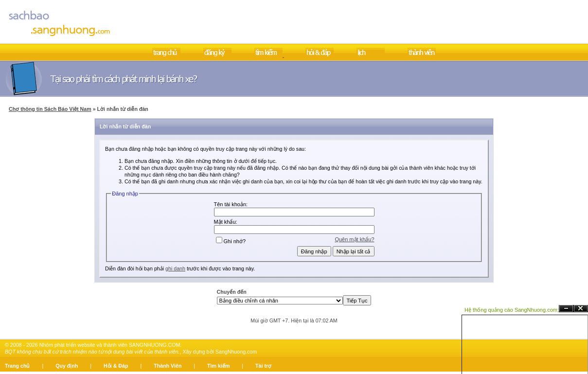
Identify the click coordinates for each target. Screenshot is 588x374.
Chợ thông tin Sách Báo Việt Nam (50, 109)
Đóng (581, 309)
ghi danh (175, 268)
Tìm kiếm (218, 366)
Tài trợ (263, 366)
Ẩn (566, 309)
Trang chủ (17, 366)
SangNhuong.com (236, 352)
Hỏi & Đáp (116, 366)
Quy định (67, 366)
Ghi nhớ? (231, 241)
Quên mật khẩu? (354, 239)
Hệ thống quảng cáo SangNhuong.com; (512, 310)
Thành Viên (168, 366)
